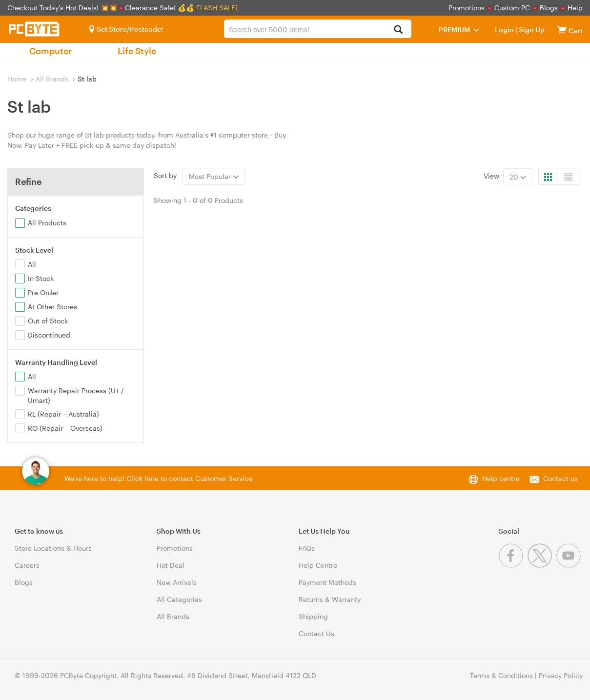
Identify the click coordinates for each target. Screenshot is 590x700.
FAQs (307, 548)
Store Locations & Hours (53, 548)
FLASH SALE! (217, 8)
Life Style (137, 51)
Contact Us (316, 633)
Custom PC (512, 8)
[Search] (398, 30)
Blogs (549, 8)
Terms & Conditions (501, 675)
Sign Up (531, 30)
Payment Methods (327, 582)
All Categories (179, 599)
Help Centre (318, 565)
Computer (51, 51)
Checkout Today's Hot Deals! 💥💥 (63, 8)
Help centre (501, 478)
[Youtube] (570, 565)
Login (504, 30)
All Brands (52, 79)
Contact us (560, 478)
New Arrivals (177, 582)
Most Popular (214, 176)
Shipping (313, 616)
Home (17, 79)
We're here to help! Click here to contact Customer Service (158, 478)
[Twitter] (542, 565)
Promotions (467, 8)
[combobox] (318, 29)
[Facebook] (513, 565)
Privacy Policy (561, 675)
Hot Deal (171, 565)
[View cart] (562, 30)
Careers (27, 565)
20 (518, 177)
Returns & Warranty (330, 599)
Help (575, 8)
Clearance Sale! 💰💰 (160, 8)
